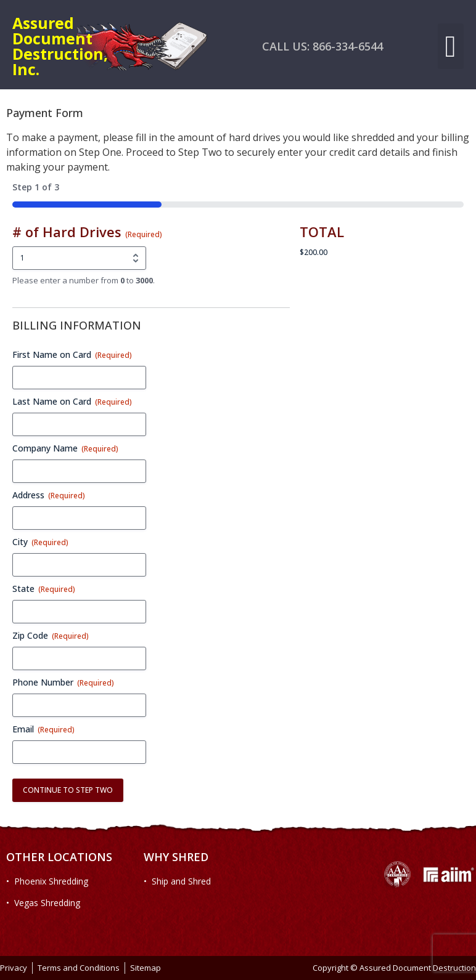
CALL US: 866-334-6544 (322, 46)
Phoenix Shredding (51, 881)
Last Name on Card (72, 401)
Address (49, 495)
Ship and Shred (181, 881)
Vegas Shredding (47, 903)
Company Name (65, 448)
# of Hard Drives (87, 232)
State (44, 589)
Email (43, 729)
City (40, 542)
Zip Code (51, 635)
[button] (451, 46)
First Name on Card (72, 354)
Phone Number (63, 682)
